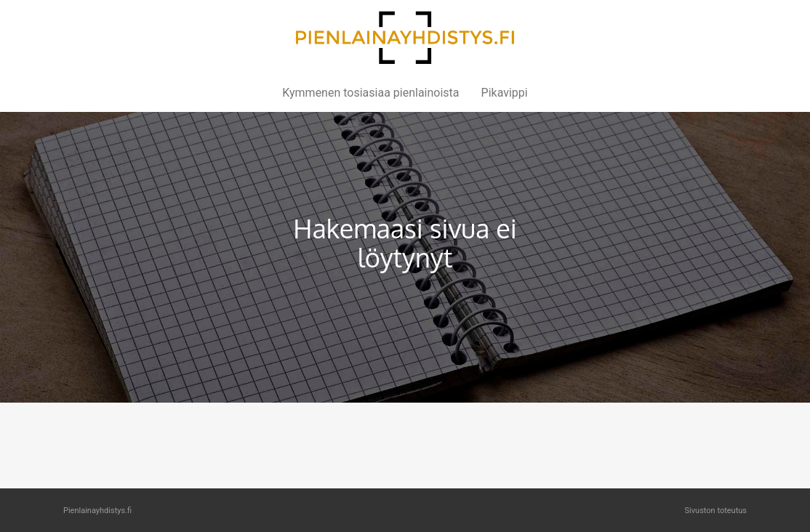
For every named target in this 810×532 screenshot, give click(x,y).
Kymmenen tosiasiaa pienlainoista (370, 93)
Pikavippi (505, 93)
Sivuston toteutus (716, 511)
